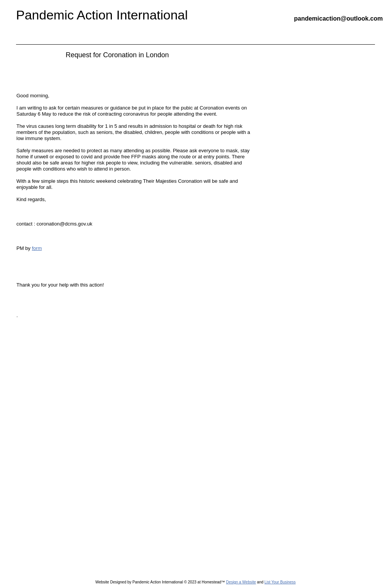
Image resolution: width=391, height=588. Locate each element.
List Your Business (280, 582)
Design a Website (241, 582)
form (37, 248)
